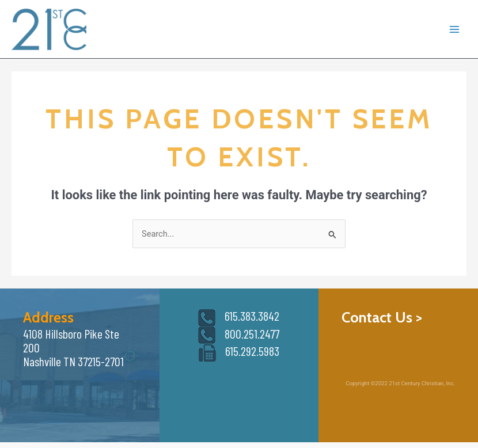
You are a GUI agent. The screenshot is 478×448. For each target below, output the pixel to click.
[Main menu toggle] (454, 29)
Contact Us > (382, 317)
